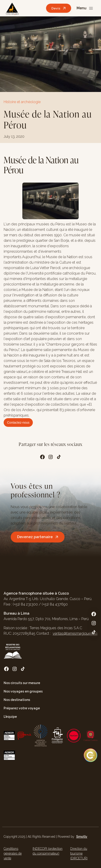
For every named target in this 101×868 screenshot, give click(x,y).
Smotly (82, 837)
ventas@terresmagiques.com (77, 633)
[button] (85, 8)
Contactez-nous (18, 423)
